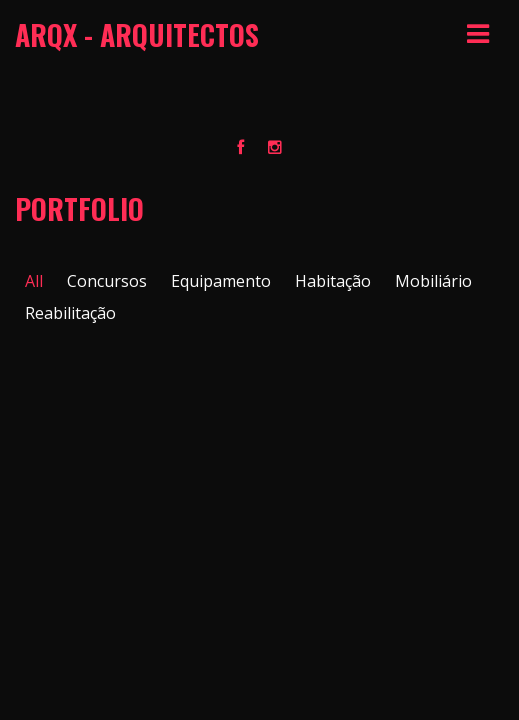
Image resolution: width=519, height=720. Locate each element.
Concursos (107, 281)
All (34, 281)
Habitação (333, 281)
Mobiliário (433, 281)
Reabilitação (70, 313)
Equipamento (221, 281)
